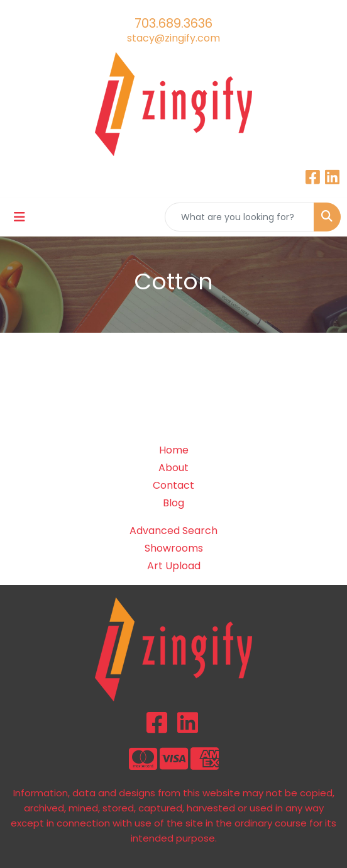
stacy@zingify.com (173, 38)
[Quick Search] (240, 217)
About (173, 468)
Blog (173, 503)
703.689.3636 (173, 23)
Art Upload (174, 566)
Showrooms (174, 548)
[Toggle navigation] (19, 217)
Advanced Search (173, 531)
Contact (173, 485)
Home (174, 450)
